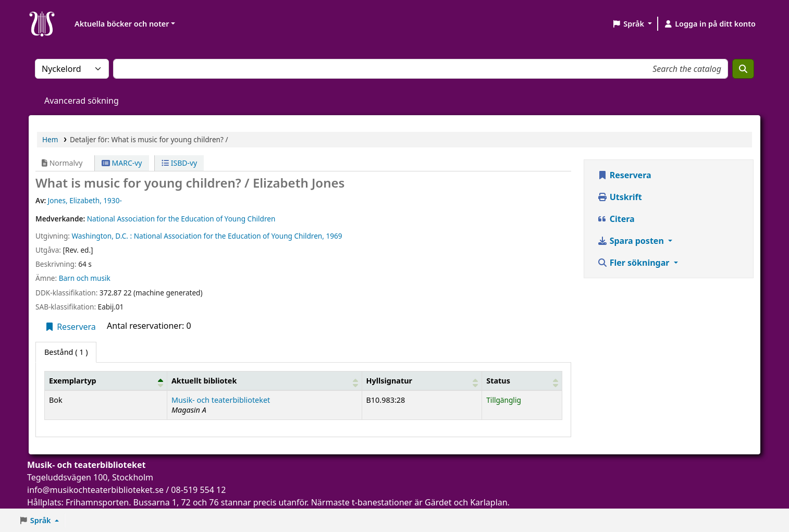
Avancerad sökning (82, 101)
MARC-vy (122, 163)
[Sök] (743, 69)
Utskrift (620, 197)
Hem (50, 139)
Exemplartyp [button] (73, 381)
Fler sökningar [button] (634, 263)
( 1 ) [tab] (66, 352)
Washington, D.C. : (102, 236)
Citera (616, 219)
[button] (632, 24)
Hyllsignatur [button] (389, 381)
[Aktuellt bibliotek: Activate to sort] (264, 380)
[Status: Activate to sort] (522, 380)
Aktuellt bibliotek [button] (204, 381)
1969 (334, 236)
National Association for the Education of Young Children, (229, 236)
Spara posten (632, 241)
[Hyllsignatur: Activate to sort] (422, 380)
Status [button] (498, 381)
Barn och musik (85, 278)
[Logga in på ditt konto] (710, 24)
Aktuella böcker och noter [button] (122, 24)
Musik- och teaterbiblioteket (221, 400)
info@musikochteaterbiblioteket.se (95, 490)
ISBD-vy (179, 163)
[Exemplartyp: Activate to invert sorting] (106, 380)
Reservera (70, 327)
